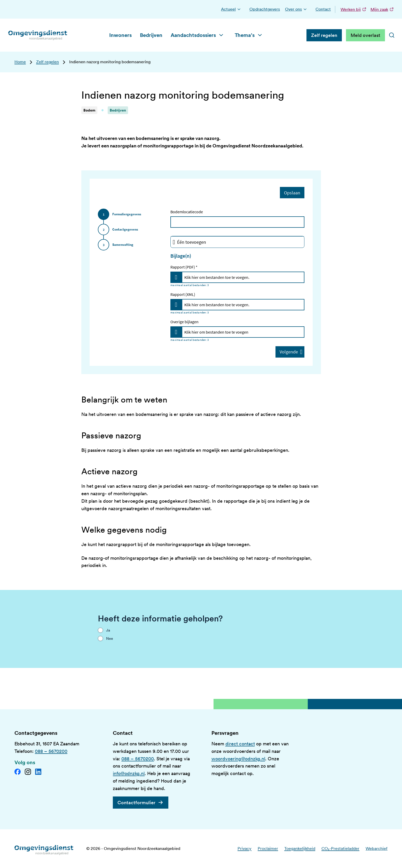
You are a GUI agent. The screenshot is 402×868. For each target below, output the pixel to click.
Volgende (291, 352)
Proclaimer (268, 849)
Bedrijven (151, 35)
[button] (239, 9)
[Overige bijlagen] (243, 332)
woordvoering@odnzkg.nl (238, 759)
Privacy (245, 849)
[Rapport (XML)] (243, 305)
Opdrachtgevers (265, 9)
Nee (110, 638)
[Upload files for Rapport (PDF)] (176, 277)
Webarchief (377, 849)
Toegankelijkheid (300, 849)
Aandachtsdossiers (193, 35)
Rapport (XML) (183, 294)
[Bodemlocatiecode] (237, 222)
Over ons (293, 9)
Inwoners (120, 35)
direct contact (240, 744)
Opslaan (292, 192)
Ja (108, 630)
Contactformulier (136, 803)
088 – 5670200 (51, 751)
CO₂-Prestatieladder (340, 849)
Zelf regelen (324, 35)
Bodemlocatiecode (187, 212)
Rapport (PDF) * (184, 267)
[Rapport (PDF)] (243, 277)
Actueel (228, 9)
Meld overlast (365, 35)
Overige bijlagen (184, 322)
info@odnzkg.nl (129, 773)
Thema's (245, 35)
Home (20, 62)
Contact (323, 9)
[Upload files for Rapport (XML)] (176, 305)
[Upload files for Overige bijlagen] (176, 332)
